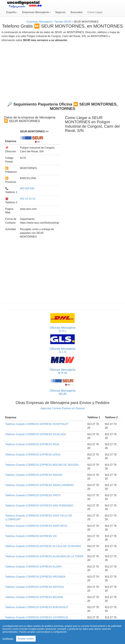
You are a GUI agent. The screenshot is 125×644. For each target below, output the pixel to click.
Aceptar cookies (26, 639)
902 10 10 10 (28, 199)
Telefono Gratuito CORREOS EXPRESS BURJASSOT (37, 607)
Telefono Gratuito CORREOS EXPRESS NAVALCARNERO (40, 485)
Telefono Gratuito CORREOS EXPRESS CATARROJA (37, 617)
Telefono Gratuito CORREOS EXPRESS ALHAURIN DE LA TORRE (44, 556)
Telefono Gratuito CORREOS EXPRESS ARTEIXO (35, 587)
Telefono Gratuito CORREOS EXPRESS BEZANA (34, 597)
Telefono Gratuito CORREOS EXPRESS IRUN (32, 444)
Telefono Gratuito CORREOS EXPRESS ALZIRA (33, 567)
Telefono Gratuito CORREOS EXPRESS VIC (31, 536)
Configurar (8, 639)
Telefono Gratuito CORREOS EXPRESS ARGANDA (35, 577)
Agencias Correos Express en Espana (62, 408)
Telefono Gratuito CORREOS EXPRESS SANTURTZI (36, 526)
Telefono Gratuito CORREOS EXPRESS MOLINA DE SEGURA (42, 465)
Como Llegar (95, 12)
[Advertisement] (62, 71)
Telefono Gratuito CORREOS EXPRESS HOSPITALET (37, 424)
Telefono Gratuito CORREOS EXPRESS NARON (34, 475)
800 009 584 (27, 188)
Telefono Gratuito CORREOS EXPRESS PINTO (33, 495)
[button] (12, 12)
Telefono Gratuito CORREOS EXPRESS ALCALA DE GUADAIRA (43, 546)
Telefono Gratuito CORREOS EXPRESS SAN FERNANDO (39, 506)
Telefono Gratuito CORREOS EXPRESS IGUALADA (36, 434)
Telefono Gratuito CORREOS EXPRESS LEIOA (33, 455)
